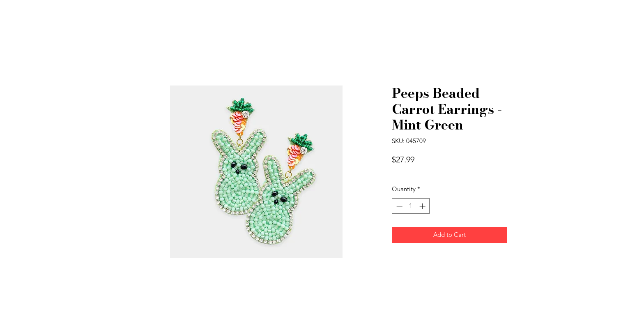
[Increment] (423, 206)
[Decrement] (399, 206)
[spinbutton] (411, 206)
